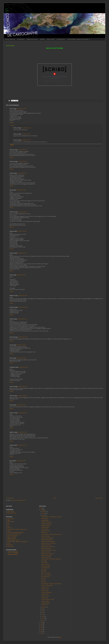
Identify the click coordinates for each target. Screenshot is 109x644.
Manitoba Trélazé (45, 520)
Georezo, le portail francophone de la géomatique (17, 529)
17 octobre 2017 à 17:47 (26, 134)
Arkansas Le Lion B (45, 596)
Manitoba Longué (45, 529)
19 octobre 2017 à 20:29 (21, 358)
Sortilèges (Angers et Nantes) (13, 540)
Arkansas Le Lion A (45, 587)
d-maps (9, 543)
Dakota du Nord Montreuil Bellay (48, 541)
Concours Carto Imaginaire (13, 552)
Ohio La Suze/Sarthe (46, 564)
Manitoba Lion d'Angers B (47, 522)
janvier (43, 620)
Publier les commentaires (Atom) (19, 500)
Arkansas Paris (45, 605)
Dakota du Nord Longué (46, 549)
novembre (44, 513)
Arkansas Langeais (45, 601)
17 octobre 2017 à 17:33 (23, 150)
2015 (42, 624)
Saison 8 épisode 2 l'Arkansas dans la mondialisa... (51, 584)
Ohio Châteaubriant (45, 568)
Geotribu (9, 531)
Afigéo (8, 520)
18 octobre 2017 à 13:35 (21, 190)
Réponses (13, 126)
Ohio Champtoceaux (45, 577)
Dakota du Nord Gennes (46, 557)
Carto (8, 525)
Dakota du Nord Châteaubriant (48, 538)
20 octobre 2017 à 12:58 (22, 396)
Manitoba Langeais (45, 527)
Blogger (60, 637)
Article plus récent (10, 498)
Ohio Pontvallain (45, 563)
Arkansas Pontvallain (46, 603)
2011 (41, 632)
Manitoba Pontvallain (46, 531)
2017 (42, 510)
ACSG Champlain (11, 519)
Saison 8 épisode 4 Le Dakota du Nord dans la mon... (52, 534)
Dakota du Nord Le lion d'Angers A (48, 547)
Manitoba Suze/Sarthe (46, 526)
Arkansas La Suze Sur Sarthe (48, 600)
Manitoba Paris (44, 533)
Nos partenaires (21, 39)
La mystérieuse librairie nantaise (14, 534)
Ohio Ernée (44, 579)
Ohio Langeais (44, 561)
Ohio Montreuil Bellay (46, 566)
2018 (42, 508)
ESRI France (10, 528)
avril (43, 615)
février (43, 618)
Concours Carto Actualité (13, 554)
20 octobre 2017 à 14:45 (22, 432)
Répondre (12, 123)
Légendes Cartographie (12, 537)
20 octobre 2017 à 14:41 (22, 413)
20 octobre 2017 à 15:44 (21, 461)
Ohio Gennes (44, 582)
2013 (42, 628)
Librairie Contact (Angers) (12, 536)
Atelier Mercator (11, 522)
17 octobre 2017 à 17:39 (26, 128)
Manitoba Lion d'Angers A (47, 524)
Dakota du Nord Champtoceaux (48, 554)
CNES (8, 523)
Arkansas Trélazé (45, 594)
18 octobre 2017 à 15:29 (22, 253)
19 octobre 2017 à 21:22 (23, 367)
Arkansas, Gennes (45, 589)
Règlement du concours (32, 39)
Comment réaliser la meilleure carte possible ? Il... (79, 39)
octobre (43, 515)
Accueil (55, 498)
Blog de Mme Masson (12, 513)
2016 (42, 622)
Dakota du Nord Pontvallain (47, 540)
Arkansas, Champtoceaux (46, 593)
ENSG (8, 526)
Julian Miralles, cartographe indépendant (15, 533)
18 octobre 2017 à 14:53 (22, 212)
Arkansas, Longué (45, 591)
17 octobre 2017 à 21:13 (22, 173)
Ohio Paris (43, 580)
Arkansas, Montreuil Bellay (47, 586)
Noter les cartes (51, 39)
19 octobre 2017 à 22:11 (23, 387)
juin (42, 611)
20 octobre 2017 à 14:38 (21, 405)
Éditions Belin (10, 545)
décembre (44, 512)
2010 (42, 633)
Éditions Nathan (10, 546)
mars (43, 616)
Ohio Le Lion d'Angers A (46, 575)
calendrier (42, 39)
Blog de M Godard (11, 512)
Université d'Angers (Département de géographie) (17, 542)
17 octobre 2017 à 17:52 (26, 140)
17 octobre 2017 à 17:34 (22, 162)
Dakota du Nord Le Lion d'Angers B (48, 543)
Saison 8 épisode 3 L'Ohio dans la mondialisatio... (51, 559)
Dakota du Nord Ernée (46, 552)
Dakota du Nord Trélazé (46, 545)
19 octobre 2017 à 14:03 (22, 337)
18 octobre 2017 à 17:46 (21, 275)
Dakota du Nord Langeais (46, 556)
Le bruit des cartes (61, 39)
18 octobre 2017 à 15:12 (22, 231)
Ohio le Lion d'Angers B (46, 573)
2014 (42, 626)
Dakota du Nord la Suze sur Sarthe (48, 550)
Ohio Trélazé (44, 571)
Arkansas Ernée (45, 598)
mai (43, 613)
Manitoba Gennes (45, 519)
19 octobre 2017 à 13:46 (23, 307)
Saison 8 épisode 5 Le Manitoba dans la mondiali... (51, 517)
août (43, 609)
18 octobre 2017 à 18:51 (22, 296)
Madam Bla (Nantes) (11, 539)
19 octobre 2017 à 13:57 (22, 319)
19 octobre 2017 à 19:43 (21, 345)
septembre (44, 607)
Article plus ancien (99, 498)
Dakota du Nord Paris (46, 536)
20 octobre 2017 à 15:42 (22, 445)
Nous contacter (9, 506)
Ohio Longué (44, 570)
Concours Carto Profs (10, 39)
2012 (42, 630)
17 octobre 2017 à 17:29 (21, 109)
